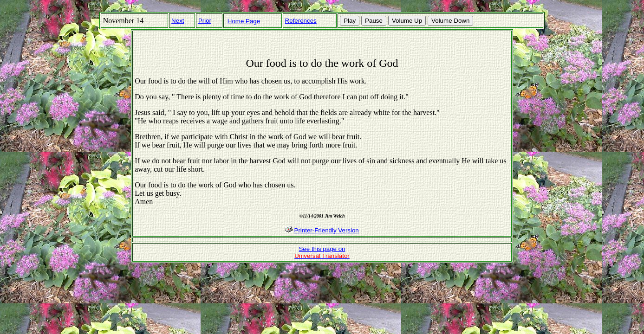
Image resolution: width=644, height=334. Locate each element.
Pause (374, 21)
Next (178, 21)
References (301, 21)
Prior (205, 21)
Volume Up (407, 21)
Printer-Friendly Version (327, 230)
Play (350, 21)
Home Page (244, 21)
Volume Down (450, 21)
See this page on (322, 252)
